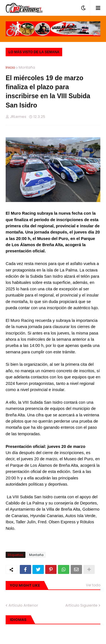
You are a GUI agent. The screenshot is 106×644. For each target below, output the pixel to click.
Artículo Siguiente (81, 605)
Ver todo (93, 585)
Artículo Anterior (23, 605)
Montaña (27, 67)
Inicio (10, 67)
